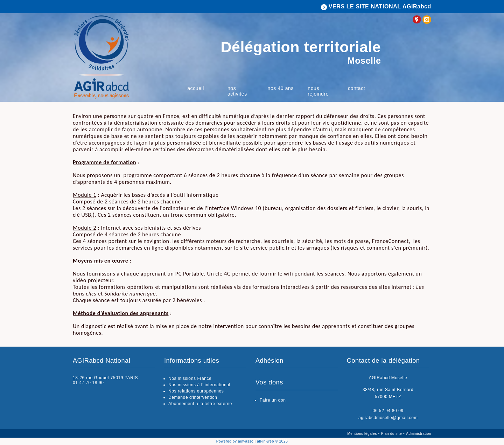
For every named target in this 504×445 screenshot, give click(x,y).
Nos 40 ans (281, 88)
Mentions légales (363, 434)
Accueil (196, 88)
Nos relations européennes (196, 391)
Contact (356, 88)
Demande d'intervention (193, 397)
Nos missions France (190, 378)
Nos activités (237, 91)
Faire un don (273, 400)
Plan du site (392, 434)
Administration (419, 434)
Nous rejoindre (318, 91)
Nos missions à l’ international (199, 385)
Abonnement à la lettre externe (200, 404)
